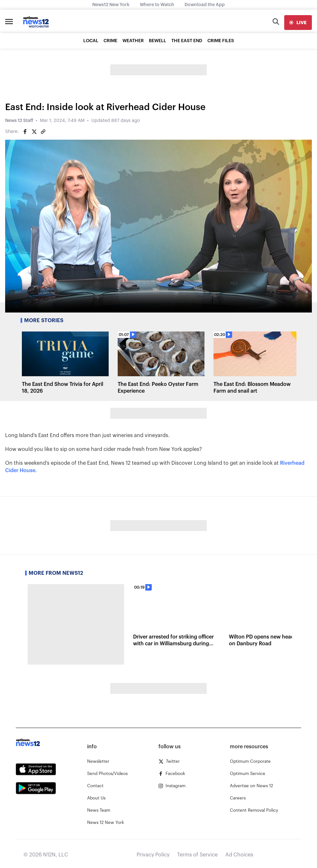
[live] (298, 23)
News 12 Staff (19, 121)
